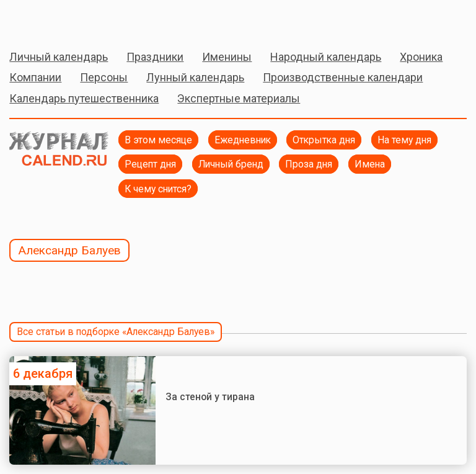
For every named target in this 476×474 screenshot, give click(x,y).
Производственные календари (343, 77)
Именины (227, 57)
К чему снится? (158, 189)
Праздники (155, 57)
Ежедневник (243, 140)
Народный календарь (326, 57)
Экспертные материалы (239, 98)
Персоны (104, 77)
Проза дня (309, 164)
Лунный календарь (195, 77)
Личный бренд (231, 164)
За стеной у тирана (210, 397)
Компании (35, 77)
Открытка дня (324, 140)
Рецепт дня (150, 164)
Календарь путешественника (84, 98)
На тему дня (404, 140)
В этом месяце (158, 140)
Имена (370, 164)
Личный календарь (59, 57)
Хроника (421, 57)
